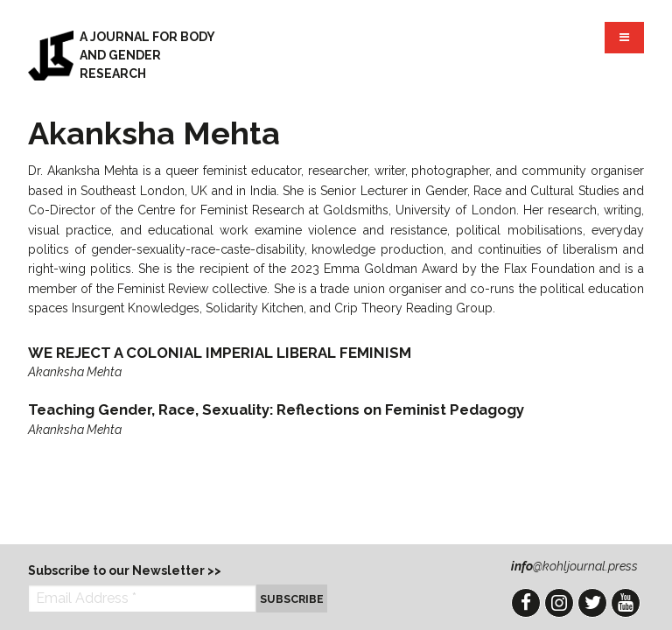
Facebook (526, 603)
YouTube (626, 603)
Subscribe (292, 599)
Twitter (592, 603)
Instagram (559, 603)
